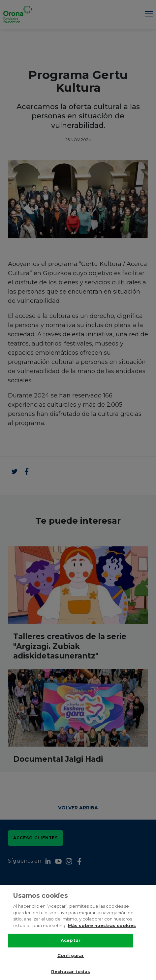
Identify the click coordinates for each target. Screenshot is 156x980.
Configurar (71, 955)
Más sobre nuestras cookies (102, 925)
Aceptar (71, 940)
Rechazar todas (71, 971)
